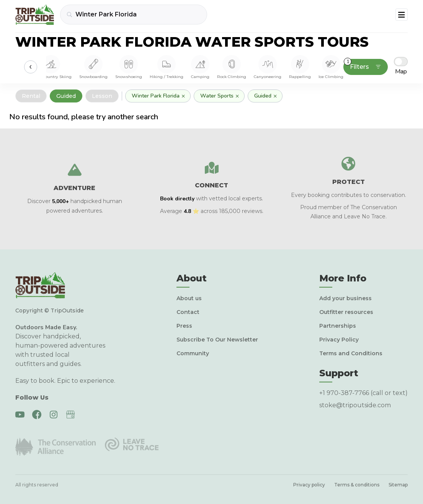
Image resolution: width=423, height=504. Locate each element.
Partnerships (338, 326)
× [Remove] (183, 96)
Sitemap (398, 485)
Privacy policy (309, 485)
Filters (363, 65)
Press (184, 326)
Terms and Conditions (351, 353)
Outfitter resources (346, 312)
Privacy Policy (339, 340)
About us (189, 298)
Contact (188, 312)
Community (193, 353)
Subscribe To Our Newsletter (217, 340)
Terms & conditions (357, 485)
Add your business (345, 298)
